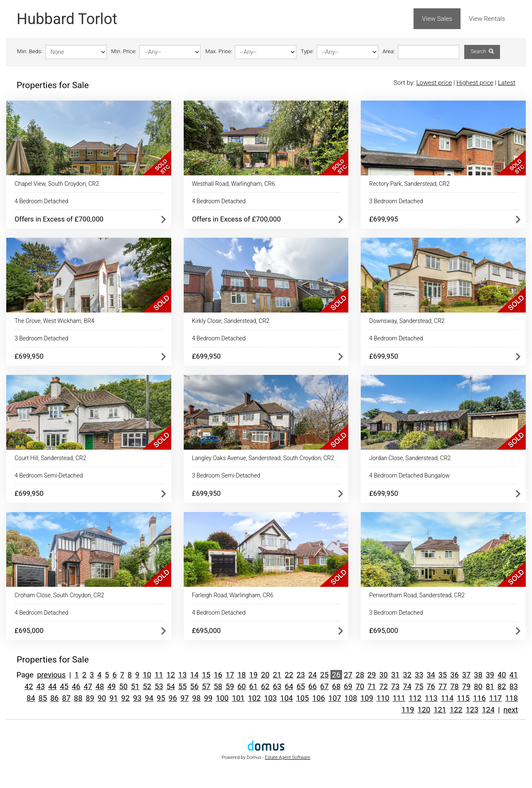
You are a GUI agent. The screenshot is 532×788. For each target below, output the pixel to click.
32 (407, 675)
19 (254, 675)
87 (66, 698)
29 (372, 675)
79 (466, 686)
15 (206, 675)
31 (395, 675)
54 (170, 686)
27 (348, 675)
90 (102, 698)
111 (399, 698)
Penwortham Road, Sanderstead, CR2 (417, 595)
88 (78, 698)
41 (514, 675)
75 (419, 686)
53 (159, 686)
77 (443, 686)
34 (431, 675)
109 (367, 698)
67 (324, 686)
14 (194, 675)
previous (51, 675)
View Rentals (487, 19)
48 (100, 686)
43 (40, 686)
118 (511, 698)
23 (300, 675)
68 (336, 686)
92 (126, 698)
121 (440, 710)
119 (408, 710)
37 (466, 675)
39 (490, 675)
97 (185, 698)
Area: (389, 51)
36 (454, 675)
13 (182, 675)
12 (170, 675)
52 (147, 686)
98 (196, 698)
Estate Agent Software (287, 757)
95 (161, 698)
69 (348, 686)
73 (395, 686)
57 (206, 686)
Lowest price (434, 83)
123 (472, 710)
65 (300, 686)
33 (419, 675)
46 (76, 686)
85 (42, 698)
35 (443, 675)
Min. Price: (124, 51)
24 (313, 675)
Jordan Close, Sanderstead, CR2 (410, 458)
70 (360, 686)
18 (241, 675)
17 (230, 675)
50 (123, 686)
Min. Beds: (30, 51)
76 (431, 686)
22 (289, 675)
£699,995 (384, 219)
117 (496, 698)
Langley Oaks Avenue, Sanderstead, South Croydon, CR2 (263, 458)
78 (454, 686)
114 (447, 698)
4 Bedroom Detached (41, 201)
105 (303, 698)
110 (383, 698)
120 (424, 710)
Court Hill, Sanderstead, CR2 (50, 458)
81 (490, 686)
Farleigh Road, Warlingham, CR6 (233, 595)
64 (289, 686)
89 (90, 698)
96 (172, 698)
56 (194, 686)
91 (113, 698)
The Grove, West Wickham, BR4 (54, 321)
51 (135, 686)
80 (478, 686)
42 (29, 686)
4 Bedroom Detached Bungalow (409, 475)
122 (456, 710)
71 (372, 686)
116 (479, 698)
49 (111, 686)
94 (149, 698)
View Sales (437, 19)
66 (313, 686)
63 (277, 686)
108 (351, 698)
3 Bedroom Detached (396, 201)
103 (270, 698)
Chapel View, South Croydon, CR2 (57, 184)
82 (502, 686)
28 (360, 675)
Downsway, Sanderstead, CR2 (407, 321)
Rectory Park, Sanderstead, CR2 (409, 184)
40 (502, 675)
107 (335, 698)
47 (88, 686)
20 (265, 675)
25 (324, 675)
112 (415, 698)
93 (137, 698)
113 (431, 698)
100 (222, 698)
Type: (307, 51)
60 (241, 686)
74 (407, 686)
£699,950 (29, 356)
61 (254, 686)
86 (54, 698)
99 (208, 698)
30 (384, 675)
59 (230, 686)
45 (64, 686)
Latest (507, 83)
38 (478, 675)
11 (159, 675)
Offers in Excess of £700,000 (59, 219)
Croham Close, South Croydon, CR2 (59, 595)
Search (482, 52)
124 (488, 710)
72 (384, 686)
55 (182, 686)
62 (265, 686)
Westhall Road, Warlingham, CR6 (234, 184)
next (511, 710)
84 (31, 698)
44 (52, 686)
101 (238, 698)
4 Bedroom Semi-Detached (49, 475)
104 (287, 698)
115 (463, 698)
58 (218, 686)
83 (514, 686)
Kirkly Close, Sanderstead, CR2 (231, 321)
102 (255, 698)
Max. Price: (219, 51)
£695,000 (29, 630)
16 (218, 675)
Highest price (475, 83)
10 (147, 675)
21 (277, 675)
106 (319, 698)
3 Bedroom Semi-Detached (226, 475)
